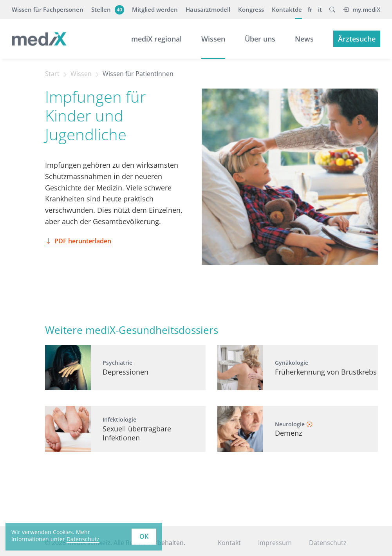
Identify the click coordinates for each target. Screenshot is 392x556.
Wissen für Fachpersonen (48, 9)
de (298, 9)
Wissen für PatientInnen (138, 74)
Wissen (213, 39)
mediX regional (156, 39)
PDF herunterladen (78, 241)
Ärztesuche (357, 39)
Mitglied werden (155, 9)
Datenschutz (328, 543)
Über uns (260, 39)
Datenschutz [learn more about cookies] (83, 539)
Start (52, 74)
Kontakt (283, 9)
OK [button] (144, 536)
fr (310, 9)
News (304, 39)
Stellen (107, 9)
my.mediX (361, 9)
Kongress (251, 9)
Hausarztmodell (208, 9)
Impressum (275, 543)
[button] (332, 9)
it (320, 9)
